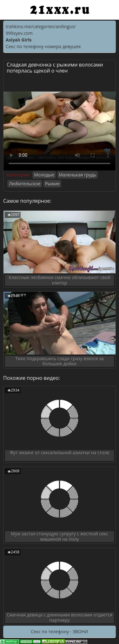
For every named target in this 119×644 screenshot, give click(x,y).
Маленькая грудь (77, 175)
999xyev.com (19, 33)
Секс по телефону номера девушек (43, 46)
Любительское (25, 184)
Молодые (44, 175)
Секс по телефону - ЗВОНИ (59, 631)
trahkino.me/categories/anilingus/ (41, 26)
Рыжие (52, 184)
